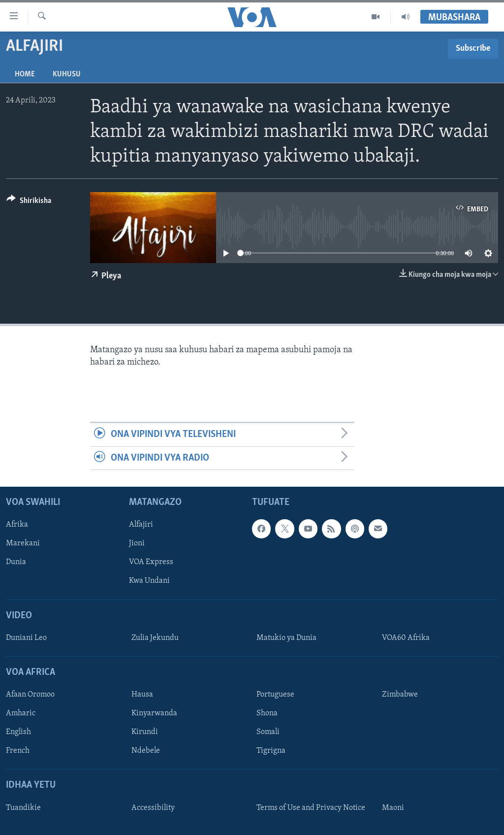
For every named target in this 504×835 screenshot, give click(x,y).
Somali (268, 732)
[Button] (29, 202)
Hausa (142, 695)
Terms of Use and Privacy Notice (311, 808)
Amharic (21, 713)
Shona (267, 713)
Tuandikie (23, 808)
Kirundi (145, 732)
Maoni (393, 808)
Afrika (17, 525)
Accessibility (153, 808)
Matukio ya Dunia (286, 638)
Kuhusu (67, 74)
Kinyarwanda (154, 713)
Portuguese (275, 695)
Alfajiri (141, 525)
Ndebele (146, 751)
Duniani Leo (26, 638)
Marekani (23, 543)
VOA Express (151, 562)
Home (25, 74)
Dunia (16, 562)
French (18, 751)
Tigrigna (271, 751)
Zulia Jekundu (155, 638)
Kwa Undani (149, 581)
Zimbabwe (400, 695)
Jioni (137, 543)
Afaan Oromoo (30, 695)
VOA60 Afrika (406, 638)
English (18, 732)
